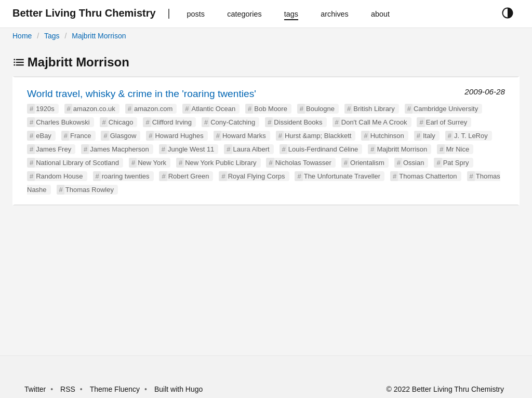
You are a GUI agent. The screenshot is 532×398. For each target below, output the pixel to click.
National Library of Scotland (77, 163)
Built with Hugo (178, 389)
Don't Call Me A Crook (374, 122)
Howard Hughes (179, 136)
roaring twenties (126, 176)
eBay (44, 136)
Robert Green (189, 176)
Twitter (35, 389)
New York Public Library (221, 163)
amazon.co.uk (94, 109)
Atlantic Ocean (214, 109)
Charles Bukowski (63, 122)
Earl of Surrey (447, 122)
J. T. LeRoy (471, 136)
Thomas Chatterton (428, 176)
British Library (374, 109)
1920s (45, 109)
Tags (52, 36)
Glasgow (123, 136)
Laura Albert (251, 149)
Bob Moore (271, 109)
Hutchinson (387, 136)
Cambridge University (446, 109)
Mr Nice (457, 149)
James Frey (54, 149)
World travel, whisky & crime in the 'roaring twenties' (142, 94)
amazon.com (153, 109)
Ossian (414, 163)
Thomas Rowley (90, 190)
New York (152, 163)
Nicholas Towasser (303, 163)
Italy (429, 136)
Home (22, 36)
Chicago (121, 122)
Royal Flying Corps (257, 176)
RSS (68, 389)
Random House (59, 176)
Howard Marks (244, 136)
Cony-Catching (233, 122)
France (81, 136)
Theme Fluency (116, 389)
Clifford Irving (172, 122)
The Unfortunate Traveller (342, 176)
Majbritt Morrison (99, 36)
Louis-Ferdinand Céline (323, 149)
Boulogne (320, 109)
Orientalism (367, 163)
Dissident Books (298, 122)
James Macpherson (119, 149)
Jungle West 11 (191, 149)
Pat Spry (456, 163)
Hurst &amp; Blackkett (318, 136)
